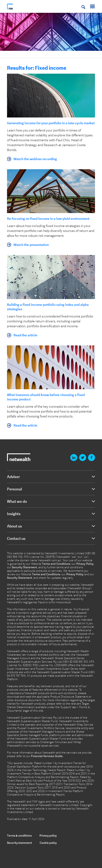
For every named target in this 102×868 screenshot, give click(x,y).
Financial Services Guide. (47, 756)
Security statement (19, 843)
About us (14, 526)
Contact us (16, 538)
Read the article (25, 335)
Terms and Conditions (56, 564)
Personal (14, 489)
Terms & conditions (19, 835)
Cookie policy (48, 843)
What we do (17, 501)
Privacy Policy (85, 564)
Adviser (13, 477)
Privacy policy (48, 835)
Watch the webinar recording (35, 159)
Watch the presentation (31, 245)
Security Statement (25, 567)
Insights (14, 514)
